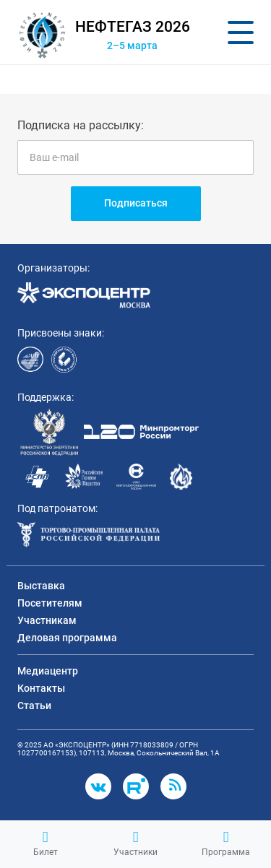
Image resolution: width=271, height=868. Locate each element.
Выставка (41, 586)
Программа (226, 843)
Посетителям (50, 603)
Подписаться (136, 203)
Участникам (47, 620)
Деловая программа (67, 638)
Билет (46, 843)
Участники (135, 843)
